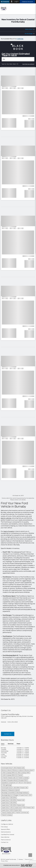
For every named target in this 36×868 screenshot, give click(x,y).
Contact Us (8, 734)
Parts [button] (18, 744)
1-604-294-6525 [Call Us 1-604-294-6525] (12, 722)
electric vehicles (6, 518)
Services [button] (11, 744)
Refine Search (29, 29)
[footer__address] (18, 717)
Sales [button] (3, 744)
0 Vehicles (20, 39)
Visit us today (15, 694)
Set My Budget (29, 34)
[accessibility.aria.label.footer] (27, 865)
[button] (5, 2)
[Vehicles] (18, 59)
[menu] (33, 9)
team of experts (9, 531)
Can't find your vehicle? (28, 64)
